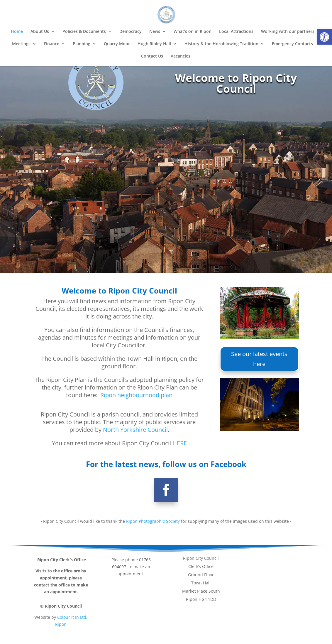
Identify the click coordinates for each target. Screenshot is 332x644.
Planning (82, 44)
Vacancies (181, 56)
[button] (324, 37)
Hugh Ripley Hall (154, 44)
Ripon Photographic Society (153, 521)
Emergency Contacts (292, 44)
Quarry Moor (117, 44)
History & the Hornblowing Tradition (221, 44)
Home (17, 32)
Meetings (21, 44)
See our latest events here (259, 359)
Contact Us (152, 56)
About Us (40, 32)
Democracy (131, 32)
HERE (180, 443)
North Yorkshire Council (135, 430)
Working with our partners (288, 32)
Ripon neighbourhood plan (136, 395)
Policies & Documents (84, 32)
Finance (52, 44)
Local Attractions (236, 32)
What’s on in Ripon (193, 32)
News (155, 32)
